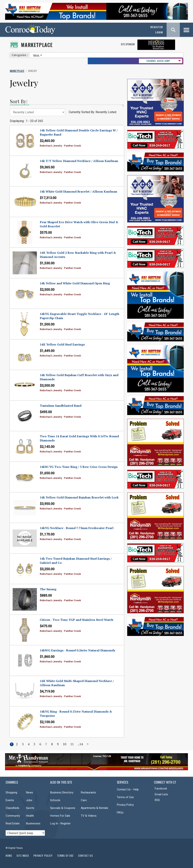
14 (81, 744)
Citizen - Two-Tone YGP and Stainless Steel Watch (77, 620)
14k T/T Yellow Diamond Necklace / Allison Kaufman (79, 161)
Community (13, 816)
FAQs (120, 812)
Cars (84, 800)
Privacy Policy (125, 805)
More (37, 55)
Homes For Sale (60, 816)
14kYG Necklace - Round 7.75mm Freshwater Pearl (77, 528)
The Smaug (48, 589)
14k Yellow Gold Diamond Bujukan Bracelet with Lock (79, 497)
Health (30, 816)
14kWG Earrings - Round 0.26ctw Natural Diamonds (77, 650)
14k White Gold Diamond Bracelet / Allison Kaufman (79, 191)
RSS (157, 800)
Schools (55, 800)
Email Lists (161, 794)
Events (10, 800)
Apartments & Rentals (95, 808)
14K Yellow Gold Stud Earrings (62, 344)
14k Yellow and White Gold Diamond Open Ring (75, 283)
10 (64, 744)
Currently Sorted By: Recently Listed (93, 112)
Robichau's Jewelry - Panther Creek (60, 146)
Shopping (11, 792)
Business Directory (62, 792)
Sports (30, 808)
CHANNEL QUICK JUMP (158, 61)
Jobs (29, 800)
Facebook (161, 789)
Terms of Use (125, 797)
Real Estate (13, 823)
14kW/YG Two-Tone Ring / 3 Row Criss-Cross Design (79, 467)
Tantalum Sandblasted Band (61, 406)
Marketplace (37, 45)
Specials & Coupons (63, 808)
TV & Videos (89, 816)
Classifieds (12, 808)
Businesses (33, 823)
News (29, 792)
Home (9, 856)
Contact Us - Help (128, 789)
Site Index (23, 856)
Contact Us (86, 856)
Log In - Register (60, 823)
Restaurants (88, 792)
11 (72, 744)
